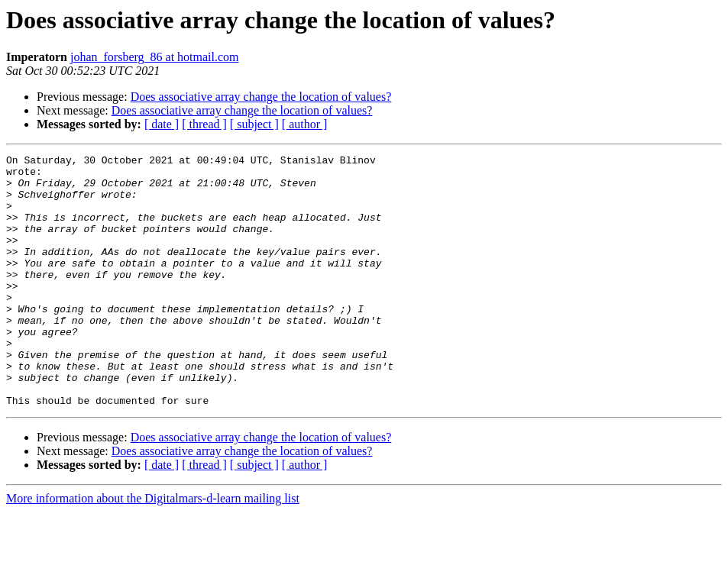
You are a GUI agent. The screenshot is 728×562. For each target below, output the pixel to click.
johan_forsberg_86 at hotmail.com (155, 57)
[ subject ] (254, 124)
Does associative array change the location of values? (261, 97)
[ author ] (305, 124)
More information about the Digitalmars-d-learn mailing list (153, 549)
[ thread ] (204, 124)
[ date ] (162, 124)
